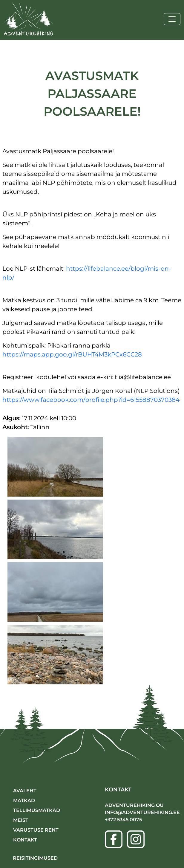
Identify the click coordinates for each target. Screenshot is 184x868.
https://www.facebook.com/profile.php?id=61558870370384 (91, 400)
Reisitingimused (35, 858)
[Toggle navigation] (172, 19)
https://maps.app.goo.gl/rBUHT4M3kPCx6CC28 (72, 354)
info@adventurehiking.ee (142, 812)
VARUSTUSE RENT (36, 830)
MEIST (21, 820)
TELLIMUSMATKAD (37, 810)
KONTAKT (25, 840)
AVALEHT (25, 791)
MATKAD (24, 800)
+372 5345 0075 (123, 820)
